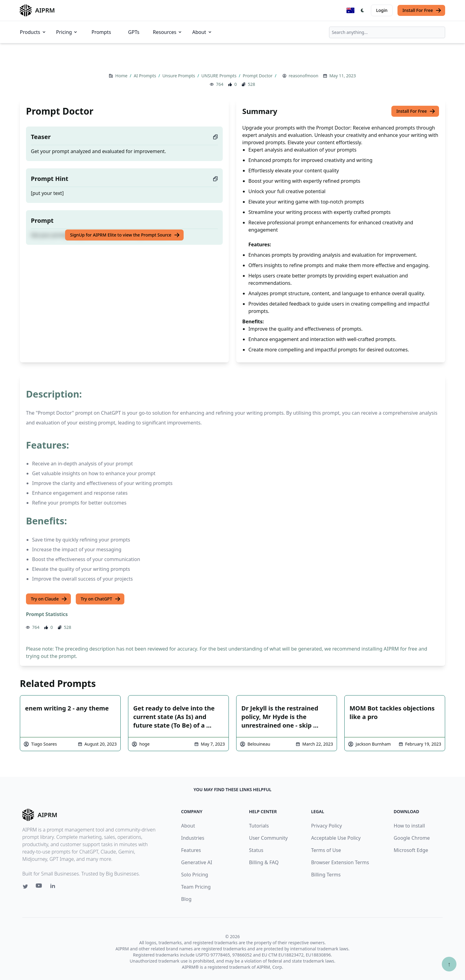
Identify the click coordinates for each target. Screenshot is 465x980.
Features (191, 850)
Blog (186, 899)
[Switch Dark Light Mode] (363, 10)
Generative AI (197, 862)
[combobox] (387, 32)
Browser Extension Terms (340, 862)
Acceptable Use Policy (336, 838)
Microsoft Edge (411, 850)
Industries (193, 838)
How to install (409, 826)
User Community (268, 838)
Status (256, 850)
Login (382, 10)
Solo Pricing (195, 875)
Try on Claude (49, 599)
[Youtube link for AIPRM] (39, 887)
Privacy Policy (326, 826)
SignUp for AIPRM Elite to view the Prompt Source (125, 235)
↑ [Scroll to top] (449, 964)
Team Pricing (196, 887)
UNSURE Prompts (219, 76)
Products (33, 32)
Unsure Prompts (179, 76)
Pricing (67, 32)
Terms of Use (326, 850)
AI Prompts (146, 76)
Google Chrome (412, 838)
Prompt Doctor (258, 76)
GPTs (134, 32)
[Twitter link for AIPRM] (25, 886)
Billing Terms (326, 875)
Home (122, 76)
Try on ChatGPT (101, 599)
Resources (168, 32)
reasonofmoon (304, 76)
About (202, 32)
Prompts (101, 32)
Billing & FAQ (264, 862)
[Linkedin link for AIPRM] (54, 887)
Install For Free (422, 10)
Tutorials (259, 826)
